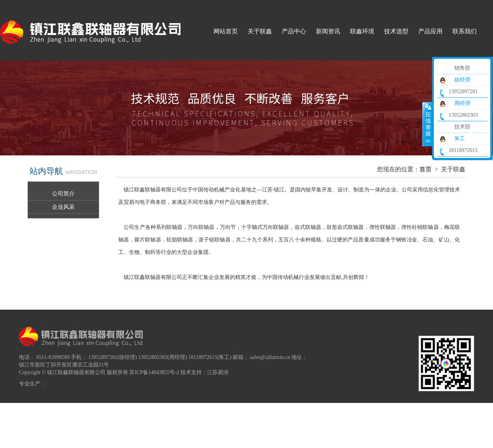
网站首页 (226, 31)
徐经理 (462, 80)
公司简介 (63, 194)
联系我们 (465, 31)
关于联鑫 (260, 31)
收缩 (427, 124)
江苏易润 (218, 372)
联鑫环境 (362, 31)
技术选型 (396, 31)
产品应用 (430, 31)
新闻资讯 (328, 31)
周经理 (462, 103)
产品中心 (294, 31)
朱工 (460, 139)
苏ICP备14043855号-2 (154, 372)
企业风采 (63, 207)
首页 (425, 169)
